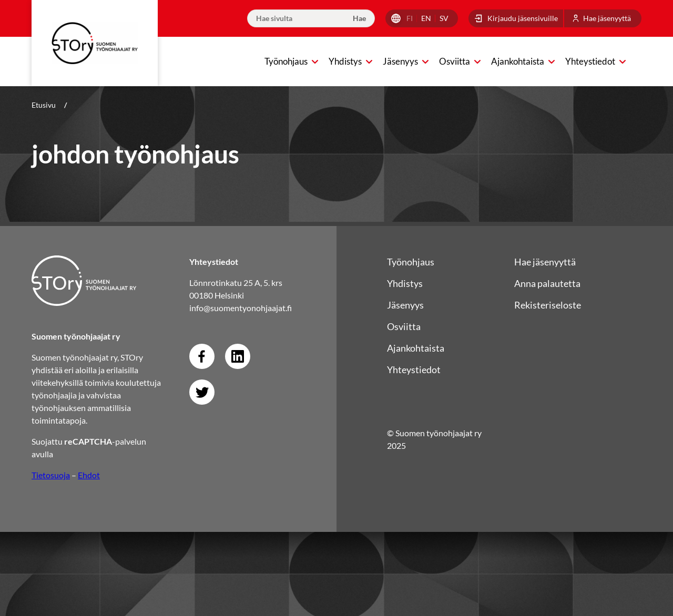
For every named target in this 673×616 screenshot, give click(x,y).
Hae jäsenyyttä (607, 18)
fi (410, 18)
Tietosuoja (51, 475)
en (426, 18)
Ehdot (89, 475)
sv (444, 18)
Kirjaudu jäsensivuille (523, 18)
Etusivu (44, 105)
